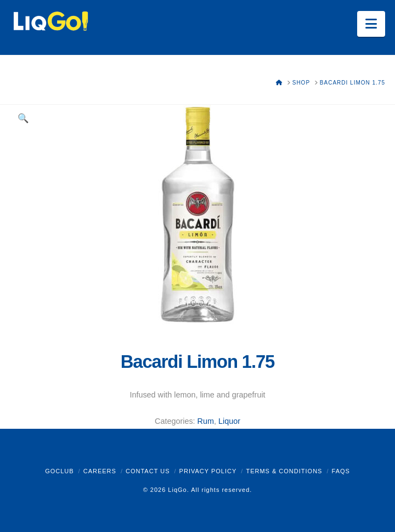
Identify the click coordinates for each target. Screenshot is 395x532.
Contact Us (148, 471)
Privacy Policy (208, 471)
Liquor (229, 421)
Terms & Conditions (284, 471)
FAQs (341, 471)
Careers (100, 471)
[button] (371, 24)
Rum (206, 421)
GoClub (59, 471)
